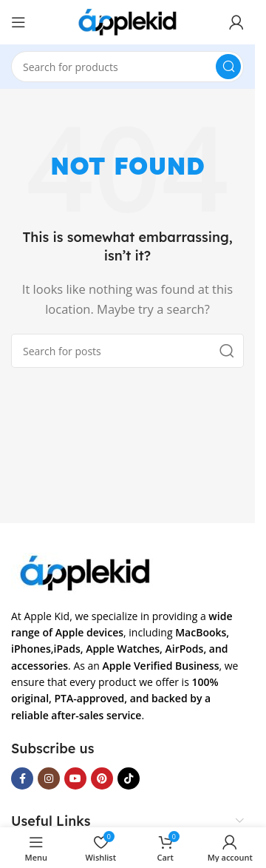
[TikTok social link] (129, 778)
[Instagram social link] (49, 778)
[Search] (127, 67)
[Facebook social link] (22, 778)
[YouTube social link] (75, 778)
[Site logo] (127, 21)
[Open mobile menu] (18, 22)
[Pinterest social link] (102, 778)
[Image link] (85, 571)
